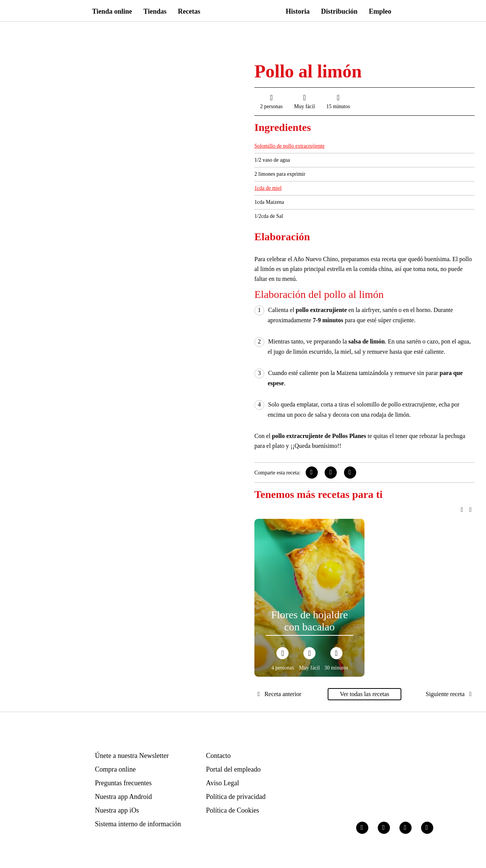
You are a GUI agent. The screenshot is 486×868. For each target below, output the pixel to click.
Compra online (115, 769)
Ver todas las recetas (364, 694)
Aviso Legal (223, 783)
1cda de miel (268, 188)
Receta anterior (278, 694)
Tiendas (155, 11)
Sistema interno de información (138, 824)
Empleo (380, 11)
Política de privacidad (236, 797)
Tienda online (112, 11)
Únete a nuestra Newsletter (132, 756)
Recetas (189, 11)
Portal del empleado (234, 769)
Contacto (219, 756)
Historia (298, 11)
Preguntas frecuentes (123, 783)
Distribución (339, 11)
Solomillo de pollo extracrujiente (290, 146)
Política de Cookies (233, 810)
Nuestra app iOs (117, 810)
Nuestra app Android (123, 797)
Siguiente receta (450, 694)
